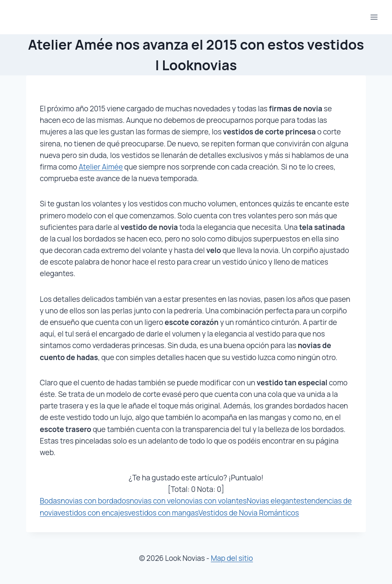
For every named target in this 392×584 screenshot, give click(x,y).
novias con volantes (214, 501)
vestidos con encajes (92, 513)
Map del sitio (232, 558)
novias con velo (155, 501)
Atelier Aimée (101, 167)
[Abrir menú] (374, 17)
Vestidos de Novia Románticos (249, 513)
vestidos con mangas (163, 513)
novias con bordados (95, 501)
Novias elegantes (275, 501)
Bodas (50, 501)
